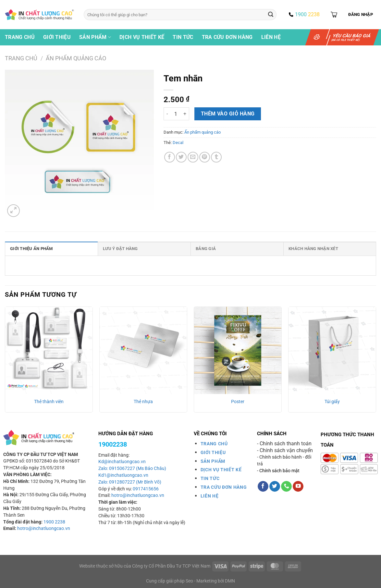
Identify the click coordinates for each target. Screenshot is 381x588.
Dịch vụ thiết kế (142, 37)
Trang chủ (20, 37)
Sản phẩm (95, 37)
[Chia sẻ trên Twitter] (181, 157)
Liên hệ (271, 37)
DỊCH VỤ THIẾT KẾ (221, 470)
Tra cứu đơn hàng (227, 37)
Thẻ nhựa (143, 402)
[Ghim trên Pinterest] (205, 157)
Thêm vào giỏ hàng (228, 114)
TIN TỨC (210, 478)
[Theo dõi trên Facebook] (263, 486)
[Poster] (238, 350)
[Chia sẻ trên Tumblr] (216, 157)
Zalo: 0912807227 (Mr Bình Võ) (130, 482)
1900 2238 (54, 522)
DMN (230, 581)
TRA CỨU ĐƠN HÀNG (224, 487)
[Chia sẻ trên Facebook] (170, 157)
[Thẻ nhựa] (143, 350)
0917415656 (146, 489)
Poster (238, 402)
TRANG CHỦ (214, 444)
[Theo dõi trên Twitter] (275, 486)
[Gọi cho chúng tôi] (286, 486)
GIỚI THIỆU (213, 452)
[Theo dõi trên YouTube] (298, 486)
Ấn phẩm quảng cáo (76, 58)
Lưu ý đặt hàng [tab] (120, 249)
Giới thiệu (57, 37)
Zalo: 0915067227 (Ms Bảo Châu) (132, 468)
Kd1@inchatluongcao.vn (123, 475)
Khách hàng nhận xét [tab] (313, 249)
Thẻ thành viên (49, 402)
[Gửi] (271, 15)
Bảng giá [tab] (206, 249)
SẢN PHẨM (213, 461)
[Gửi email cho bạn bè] (193, 157)
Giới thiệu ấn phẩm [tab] (31, 249)
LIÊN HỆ (210, 496)
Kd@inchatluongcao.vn (122, 462)
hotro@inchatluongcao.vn (44, 528)
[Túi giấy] (332, 350)
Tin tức (183, 37)
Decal (178, 143)
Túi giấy (332, 402)
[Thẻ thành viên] (49, 350)
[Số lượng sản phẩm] (176, 114)
